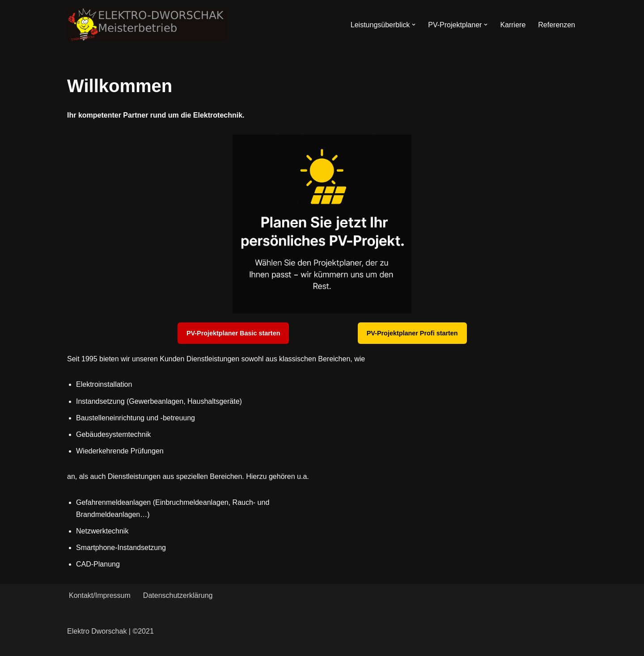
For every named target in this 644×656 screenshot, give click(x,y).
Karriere (513, 25)
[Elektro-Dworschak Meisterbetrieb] (148, 25)
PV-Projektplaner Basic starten (233, 333)
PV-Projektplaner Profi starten (412, 333)
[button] (414, 25)
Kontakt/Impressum (100, 595)
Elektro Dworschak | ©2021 (110, 631)
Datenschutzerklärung (178, 595)
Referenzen (557, 25)
